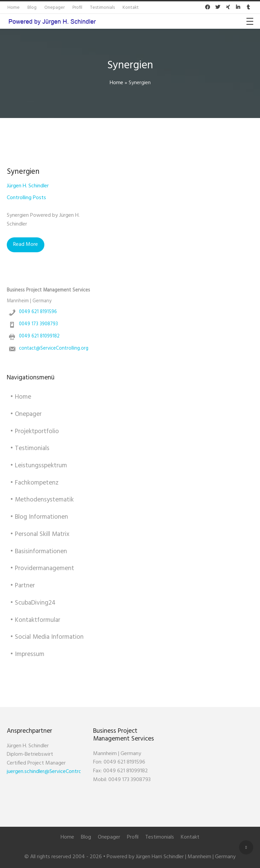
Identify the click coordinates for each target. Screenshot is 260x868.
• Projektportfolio (35, 431)
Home (116, 83)
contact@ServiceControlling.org (54, 348)
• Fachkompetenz (34, 483)
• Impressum (27, 654)
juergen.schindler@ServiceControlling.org (53, 772)
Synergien (23, 172)
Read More (26, 244)
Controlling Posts (26, 198)
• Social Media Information (47, 637)
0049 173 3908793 (38, 324)
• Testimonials (30, 448)
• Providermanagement (42, 568)
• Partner (23, 586)
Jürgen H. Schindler (28, 186)
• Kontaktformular (35, 620)
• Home (21, 397)
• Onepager (26, 414)
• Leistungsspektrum (39, 466)
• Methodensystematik (42, 500)
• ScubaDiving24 (33, 603)
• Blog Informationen (39, 517)
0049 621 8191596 (38, 312)
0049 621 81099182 (39, 336)
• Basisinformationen (39, 552)
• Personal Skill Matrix (40, 534)
